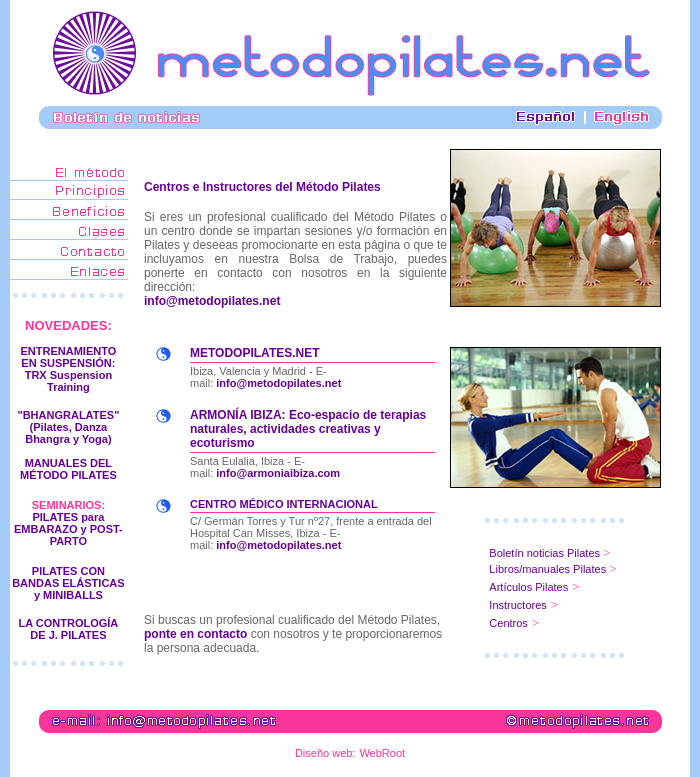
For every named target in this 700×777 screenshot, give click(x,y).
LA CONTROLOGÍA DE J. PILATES (69, 629)
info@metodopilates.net (212, 301)
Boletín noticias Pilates (546, 553)
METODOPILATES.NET (255, 353)
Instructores (517, 605)
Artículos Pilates (528, 587)
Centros (508, 623)
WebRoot (382, 753)
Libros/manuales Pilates (547, 569)
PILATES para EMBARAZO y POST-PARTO (68, 529)
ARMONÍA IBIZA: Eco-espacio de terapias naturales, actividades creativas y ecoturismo (308, 429)
